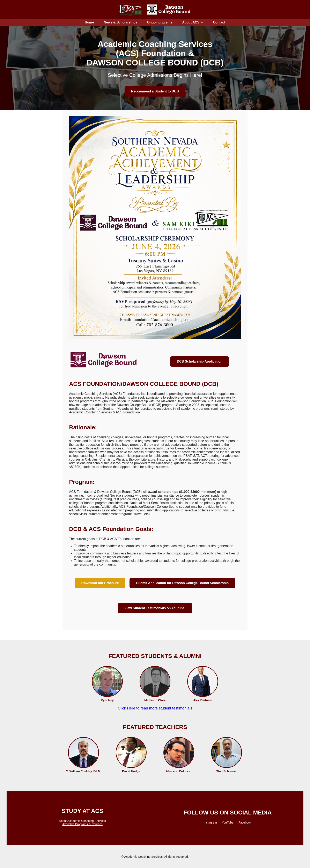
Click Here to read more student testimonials (155, 708)
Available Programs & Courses (82, 824)
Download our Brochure (100, 583)
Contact (219, 22)
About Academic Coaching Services (82, 821)
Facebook (245, 822)
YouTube (228, 822)
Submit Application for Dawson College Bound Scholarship (182, 583)
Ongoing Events (160, 22)
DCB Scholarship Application (200, 361)
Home (89, 22)
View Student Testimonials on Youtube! (155, 608)
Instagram (210, 822)
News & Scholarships (121, 22)
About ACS (191, 22)
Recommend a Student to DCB (155, 91)
